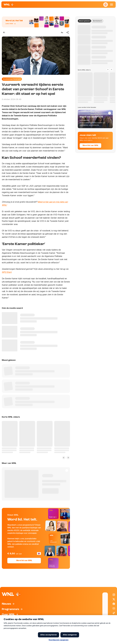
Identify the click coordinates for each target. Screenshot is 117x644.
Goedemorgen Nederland (12, 79)
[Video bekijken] (36, 56)
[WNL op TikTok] (114, 613)
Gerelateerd (97, 21)
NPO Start (7, 272)
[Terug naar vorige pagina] (4, 32)
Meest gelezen (84, 21)
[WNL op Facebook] (114, 604)
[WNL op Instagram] (114, 595)
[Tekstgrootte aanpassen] (62, 32)
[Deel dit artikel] (68, 32)
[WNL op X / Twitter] (114, 599)
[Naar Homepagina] (9, 5)
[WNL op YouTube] (114, 608)
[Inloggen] (106, 5)
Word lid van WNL (24, 561)
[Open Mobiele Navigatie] (112, 5)
